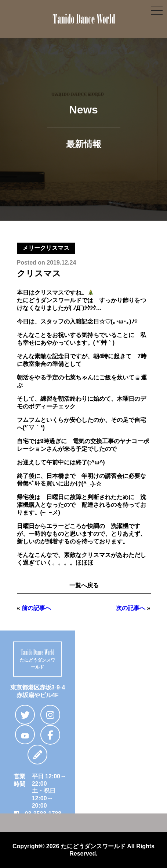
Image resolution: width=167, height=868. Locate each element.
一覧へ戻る (84, 585)
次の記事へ (131, 608)
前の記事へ (36, 608)
